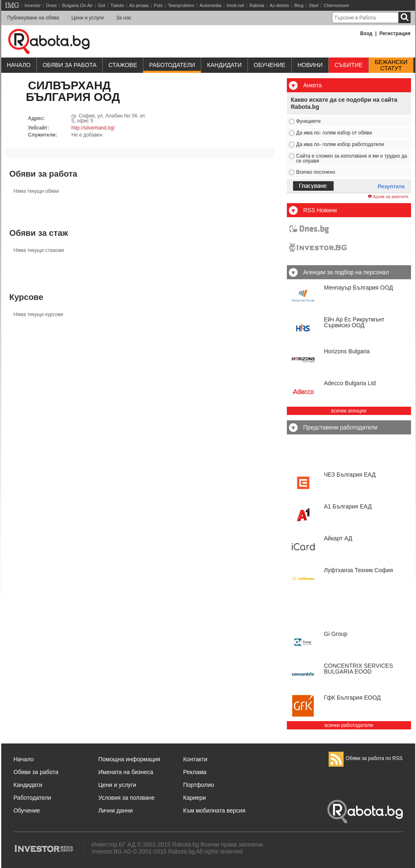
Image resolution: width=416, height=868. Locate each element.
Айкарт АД (338, 538)
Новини (310, 65)
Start (314, 5)
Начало (19, 65)
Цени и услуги (88, 18)
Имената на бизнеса (126, 772)
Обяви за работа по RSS (366, 758)
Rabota (257, 5)
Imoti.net (236, 5)
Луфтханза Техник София (359, 570)
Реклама (195, 772)
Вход (366, 34)
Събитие (349, 65)
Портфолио (199, 785)
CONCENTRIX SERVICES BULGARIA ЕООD (359, 669)
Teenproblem (181, 5)
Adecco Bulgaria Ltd (350, 383)
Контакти (195, 759)
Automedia (210, 5)
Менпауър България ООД (359, 288)
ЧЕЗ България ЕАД (350, 475)
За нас (124, 18)
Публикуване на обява (33, 18)
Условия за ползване (127, 798)
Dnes (51, 5)
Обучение (27, 810)
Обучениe (270, 65)
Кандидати (224, 65)
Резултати (391, 186)
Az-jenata (139, 5)
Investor (32, 5)
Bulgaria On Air (77, 5)
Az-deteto (279, 5)
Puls (158, 5)
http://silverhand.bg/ (93, 128)
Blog (299, 5)
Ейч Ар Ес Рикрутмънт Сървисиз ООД (354, 322)
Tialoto (117, 5)
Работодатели (172, 65)
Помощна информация (130, 759)
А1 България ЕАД (348, 506)
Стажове (123, 65)
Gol (102, 5)
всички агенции (349, 411)
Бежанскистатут (391, 65)
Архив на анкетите (388, 197)
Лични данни (116, 810)
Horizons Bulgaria (347, 351)
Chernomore (336, 5)
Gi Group (336, 634)
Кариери (195, 798)
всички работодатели (349, 725)
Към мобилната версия (214, 810)
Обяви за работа (70, 65)
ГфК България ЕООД (352, 698)
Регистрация (395, 34)
